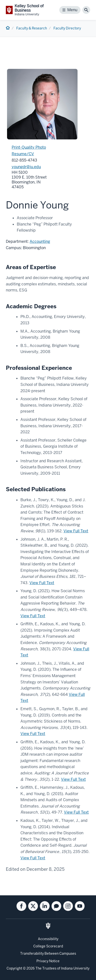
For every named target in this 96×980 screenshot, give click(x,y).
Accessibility (48, 939)
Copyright (14, 968)
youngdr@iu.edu (26, 167)
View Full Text (76, 531)
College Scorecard (48, 946)
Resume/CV (23, 154)
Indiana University (75, 968)
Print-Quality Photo (29, 147)
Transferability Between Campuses (48, 953)
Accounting (40, 241)
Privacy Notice (48, 961)
